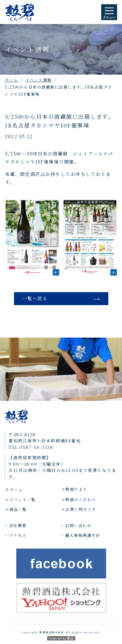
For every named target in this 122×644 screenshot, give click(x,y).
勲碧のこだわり (81, 499)
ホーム (12, 80)
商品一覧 (18, 509)
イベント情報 (39, 80)
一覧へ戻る (35, 298)
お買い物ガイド (81, 509)
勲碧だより (76, 489)
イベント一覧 (23, 499)
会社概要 (18, 525)
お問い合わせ (78, 525)
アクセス (18, 535)
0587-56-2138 (36, 447)
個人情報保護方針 (83, 535)
